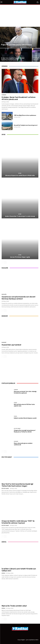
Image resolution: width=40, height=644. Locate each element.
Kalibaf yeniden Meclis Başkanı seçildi (25, 418)
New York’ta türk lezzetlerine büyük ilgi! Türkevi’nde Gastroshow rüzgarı (17, 485)
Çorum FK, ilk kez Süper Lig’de (20, 257)
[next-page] (5, 262)
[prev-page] (3, 262)
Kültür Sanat (17, 429)
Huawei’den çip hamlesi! (11, 345)
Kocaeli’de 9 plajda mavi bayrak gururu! (26, 125)
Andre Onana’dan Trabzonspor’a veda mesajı (20, 216)
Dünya (15, 403)
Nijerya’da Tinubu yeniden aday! (14, 606)
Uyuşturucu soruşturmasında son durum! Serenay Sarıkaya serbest (18, 298)
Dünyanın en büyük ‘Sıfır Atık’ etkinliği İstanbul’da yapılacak (25, 392)
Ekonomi (4, 342)
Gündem (4, 95)
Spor (20, 173)
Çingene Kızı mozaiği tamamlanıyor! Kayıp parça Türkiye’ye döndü (25, 431)
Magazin (4, 294)
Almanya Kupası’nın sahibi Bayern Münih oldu (20, 175)
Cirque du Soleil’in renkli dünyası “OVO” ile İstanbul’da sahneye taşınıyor (18, 522)
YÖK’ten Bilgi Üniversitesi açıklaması (25, 115)
